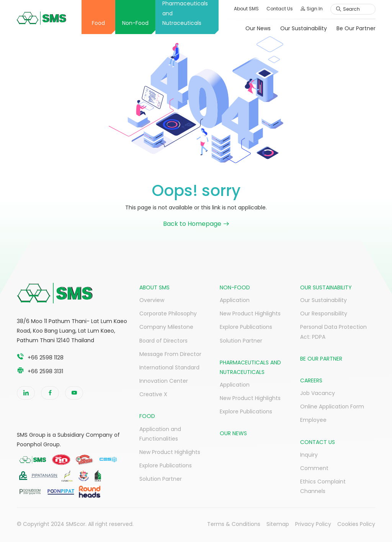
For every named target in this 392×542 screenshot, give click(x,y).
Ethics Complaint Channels (323, 486)
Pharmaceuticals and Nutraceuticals (185, 13)
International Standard (169, 367)
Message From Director (170, 354)
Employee (313, 420)
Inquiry (309, 455)
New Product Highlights (170, 452)
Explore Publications (166, 465)
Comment (314, 468)
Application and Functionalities (160, 434)
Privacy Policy (313, 524)
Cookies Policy (356, 524)
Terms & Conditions (234, 524)
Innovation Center (164, 381)
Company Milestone (166, 327)
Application (235, 300)
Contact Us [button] (279, 9)
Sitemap (278, 524)
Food (98, 23)
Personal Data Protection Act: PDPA (333, 332)
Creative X (153, 394)
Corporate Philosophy (168, 313)
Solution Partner (161, 479)
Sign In (311, 9)
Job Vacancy (318, 393)
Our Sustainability (303, 28)
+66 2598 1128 (46, 358)
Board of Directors (163, 341)
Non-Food (135, 23)
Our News (258, 28)
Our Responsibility (324, 313)
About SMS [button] (246, 9)
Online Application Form (332, 406)
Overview (152, 300)
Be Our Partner (356, 28)
